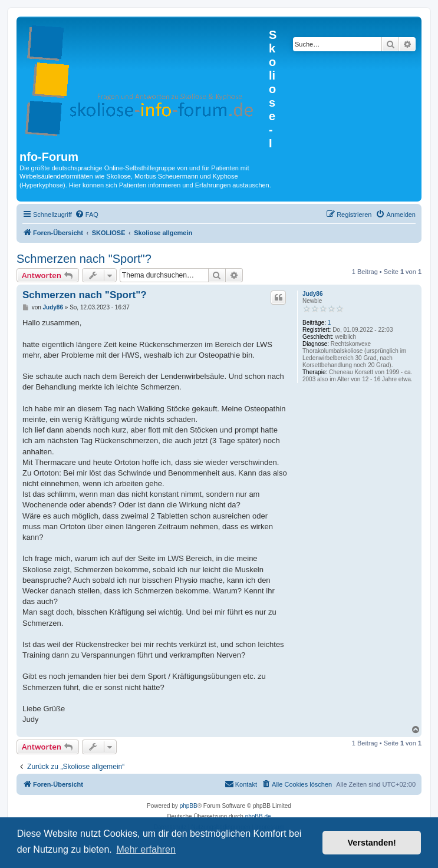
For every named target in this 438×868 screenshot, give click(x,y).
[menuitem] (87, 214)
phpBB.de (258, 816)
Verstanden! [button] (372, 843)
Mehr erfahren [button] (146, 849)
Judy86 (312, 294)
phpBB (189, 806)
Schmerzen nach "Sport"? (84, 259)
